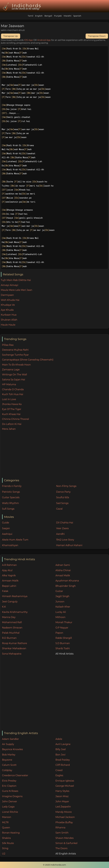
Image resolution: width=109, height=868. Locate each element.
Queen (6, 828)
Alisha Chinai (63, 570)
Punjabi (58, 16)
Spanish (77, 16)
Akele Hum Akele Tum (15, 540)
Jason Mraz (62, 796)
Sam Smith (62, 833)
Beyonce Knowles (12, 749)
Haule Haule (8, 325)
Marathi (68, 16)
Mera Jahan (9, 429)
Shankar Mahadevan (14, 648)
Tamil (31, 16)
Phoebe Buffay (64, 822)
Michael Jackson (65, 817)
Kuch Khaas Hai (11, 414)
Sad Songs (62, 503)
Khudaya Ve (8, 305)
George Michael (65, 786)
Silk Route (8, 843)
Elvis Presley (9, 781)
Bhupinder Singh (66, 586)
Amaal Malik (63, 575)
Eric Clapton (9, 786)
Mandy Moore (64, 812)
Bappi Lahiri (9, 586)
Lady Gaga (8, 807)
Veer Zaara (62, 528)
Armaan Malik (10, 581)
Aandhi (60, 534)
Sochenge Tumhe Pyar (15, 355)
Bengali (48, 16)
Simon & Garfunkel (66, 843)
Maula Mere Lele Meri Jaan (17, 290)
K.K (4, 607)
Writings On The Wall (14, 375)
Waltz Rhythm (11, 503)
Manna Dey (9, 617)
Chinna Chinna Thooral (16, 419)
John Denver (10, 801)
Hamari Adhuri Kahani (69, 545)
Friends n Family (12, 486)
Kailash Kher (63, 607)
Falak (5, 591)
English (39, 16)
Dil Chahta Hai (65, 523)
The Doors (61, 848)
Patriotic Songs (11, 492)
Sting (5, 848)
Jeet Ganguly (10, 602)
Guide (6, 523)
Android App (44, 40)
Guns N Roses (10, 791)
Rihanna (60, 828)
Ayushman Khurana (67, 581)
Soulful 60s (63, 497)
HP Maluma (9, 384)
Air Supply (8, 744)
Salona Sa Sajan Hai (14, 380)
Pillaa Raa (8, 345)
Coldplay (7, 770)
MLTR (5, 822)
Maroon (7, 817)
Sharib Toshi (63, 648)
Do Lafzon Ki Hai (12, 424)
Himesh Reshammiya (15, 596)
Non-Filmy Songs (66, 486)
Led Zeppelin (63, 807)
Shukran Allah (9, 320)
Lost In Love (9, 399)
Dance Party (63, 492)
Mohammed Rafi (12, 622)
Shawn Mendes (65, 838)
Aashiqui (7, 534)
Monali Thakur (64, 622)
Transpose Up (11, 36)
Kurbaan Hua (9, 315)
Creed (59, 770)
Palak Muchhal (11, 633)
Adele (59, 739)
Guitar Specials (11, 497)
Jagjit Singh (62, 596)
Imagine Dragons (12, 796)
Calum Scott (9, 765)
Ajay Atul (7, 570)
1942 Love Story (65, 540)
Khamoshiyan (10, 545)
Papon (59, 633)
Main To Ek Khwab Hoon (16, 365)
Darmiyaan (7, 295)
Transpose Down (97, 36)
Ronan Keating (11, 833)
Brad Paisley (63, 760)
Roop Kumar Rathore (15, 643)
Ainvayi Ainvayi (10, 285)
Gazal (59, 509)
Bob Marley (9, 755)
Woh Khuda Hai (10, 300)
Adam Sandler (10, 739)
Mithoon (60, 617)
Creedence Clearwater (15, 775)
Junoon (60, 602)
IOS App (28, 40)
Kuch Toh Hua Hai (13, 394)
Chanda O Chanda (13, 389)
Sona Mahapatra (12, 654)
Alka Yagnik (9, 575)
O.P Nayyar (62, 628)
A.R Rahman (9, 565)
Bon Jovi (60, 755)
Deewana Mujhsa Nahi (15, 350)
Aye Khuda (7, 310)
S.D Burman (63, 643)
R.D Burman (9, 638)
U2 (4, 854)
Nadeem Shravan (12, 628)
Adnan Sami (63, 565)
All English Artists (66, 854)
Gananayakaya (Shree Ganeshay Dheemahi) (28, 360)
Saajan (6, 528)
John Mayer (62, 801)
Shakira (6, 838)
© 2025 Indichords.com (55, 865)
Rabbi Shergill (64, 638)
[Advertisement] (55, 454)
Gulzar (59, 591)
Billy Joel (61, 749)
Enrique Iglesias (65, 781)
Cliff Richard (63, 765)
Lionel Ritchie (10, 812)
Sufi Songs (8, 509)
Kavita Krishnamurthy (15, 612)
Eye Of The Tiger (12, 409)
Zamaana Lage (11, 370)
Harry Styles (62, 791)
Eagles (59, 775)
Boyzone (7, 760)
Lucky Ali (61, 612)
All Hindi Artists (65, 654)
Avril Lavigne (63, 744)
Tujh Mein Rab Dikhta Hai (16, 280)
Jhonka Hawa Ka (12, 404)
